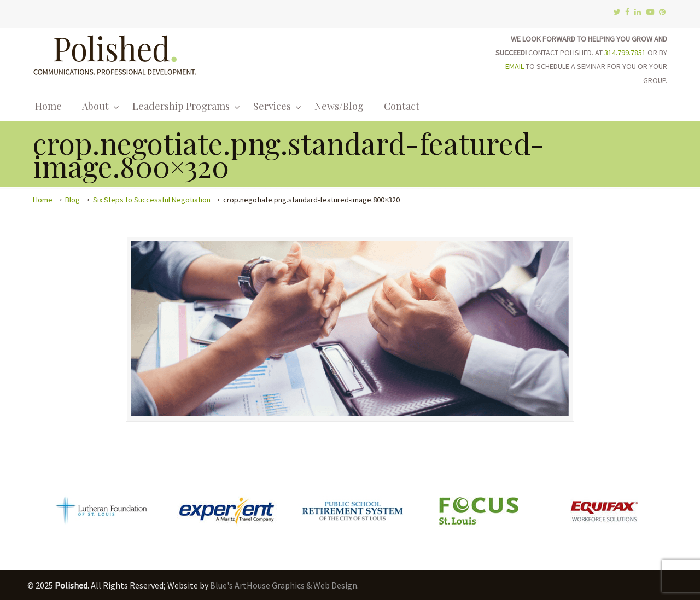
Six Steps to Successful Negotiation (152, 200)
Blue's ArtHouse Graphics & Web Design (284, 585)
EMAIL (515, 66)
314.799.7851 (625, 53)
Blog (72, 200)
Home (43, 200)
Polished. (115, 53)
